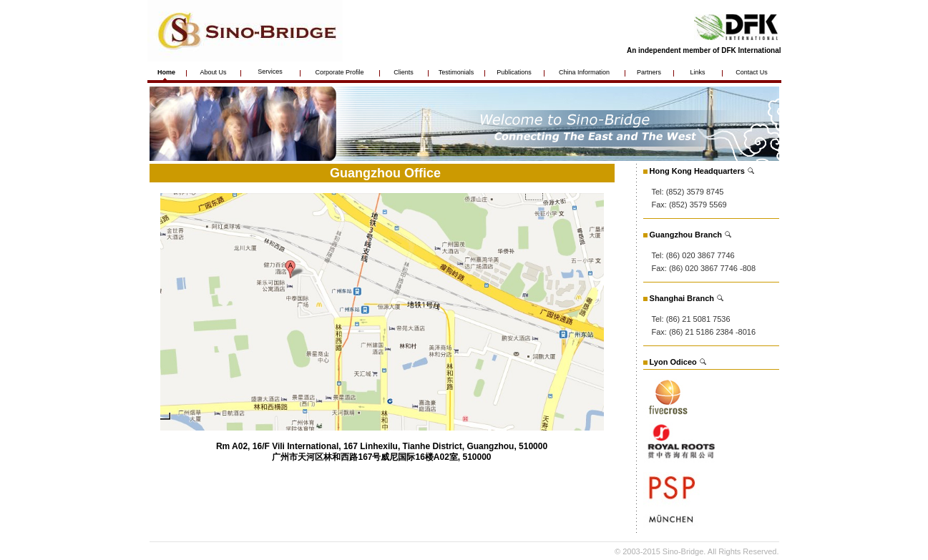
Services (270, 72)
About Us (213, 72)
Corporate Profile (339, 72)
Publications (514, 72)
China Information (584, 72)
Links (697, 72)
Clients (404, 72)
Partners (649, 72)
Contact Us (752, 72)
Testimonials (456, 72)
